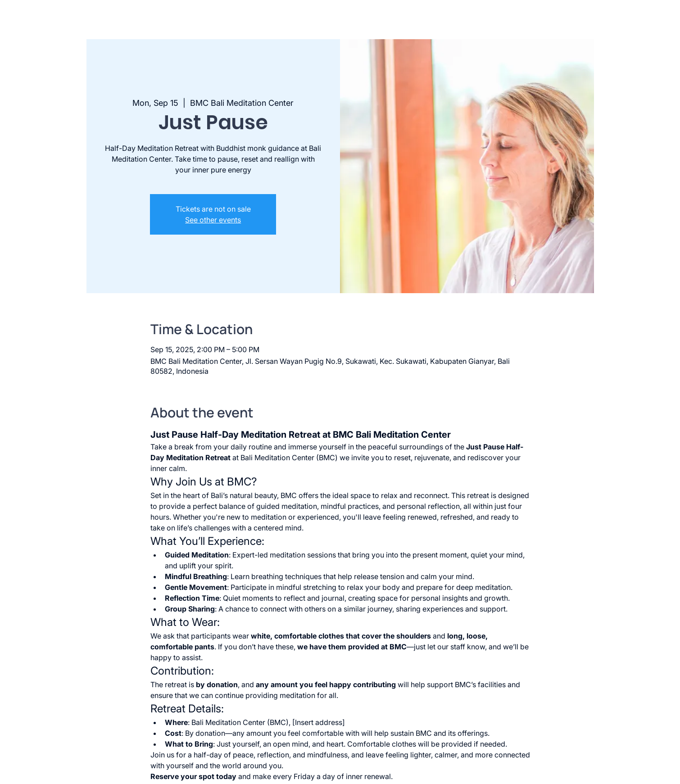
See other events (213, 220)
